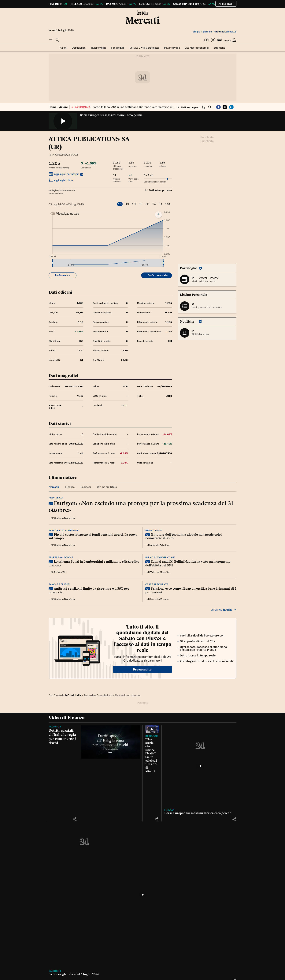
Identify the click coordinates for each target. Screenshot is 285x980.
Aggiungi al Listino (61, 181)
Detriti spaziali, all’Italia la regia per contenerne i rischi (62, 737)
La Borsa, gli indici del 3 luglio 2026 (74, 974)
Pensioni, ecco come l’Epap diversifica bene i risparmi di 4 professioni (191, 590)
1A (154, 204)
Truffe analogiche (61, 557)
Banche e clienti (59, 584)
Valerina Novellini (160, 572)
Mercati (143, 20)
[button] (51, 40)
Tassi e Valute (99, 48)
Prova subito (142, 669)
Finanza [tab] (70, 487)
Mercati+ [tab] (54, 487)
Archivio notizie (224, 610)
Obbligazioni (79, 48)
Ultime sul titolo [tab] (107, 487)
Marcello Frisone (159, 599)
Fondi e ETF (118, 48)
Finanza (169, 810)
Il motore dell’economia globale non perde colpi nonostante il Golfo (183, 536)
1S (127, 204)
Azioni (63, 48)
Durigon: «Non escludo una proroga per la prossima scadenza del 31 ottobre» (141, 507)
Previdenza (56, 498)
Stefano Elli (60, 572)
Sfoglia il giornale (202, 32)
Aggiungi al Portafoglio (64, 175)
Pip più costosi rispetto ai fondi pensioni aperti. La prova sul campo (93, 536)
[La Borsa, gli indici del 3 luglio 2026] (142, 895)
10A (168, 204)
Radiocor (55, 727)
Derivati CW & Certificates (144, 48)
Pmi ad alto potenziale (160, 557)
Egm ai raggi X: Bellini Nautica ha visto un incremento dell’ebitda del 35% (188, 563)
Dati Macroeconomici (197, 48)
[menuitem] (108, 263)
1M (134, 204)
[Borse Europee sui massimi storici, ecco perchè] (200, 766)
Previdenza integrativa (64, 530)
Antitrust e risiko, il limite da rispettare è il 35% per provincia (89, 590)
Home (52, 107)
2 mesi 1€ (225, 32)
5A (161, 204)
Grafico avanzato (158, 275)
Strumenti (219, 48)
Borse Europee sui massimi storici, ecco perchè (111, 115)
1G (120, 204)
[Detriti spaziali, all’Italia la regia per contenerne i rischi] (110, 742)
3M (141, 204)
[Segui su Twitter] (213, 40)
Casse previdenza (157, 584)
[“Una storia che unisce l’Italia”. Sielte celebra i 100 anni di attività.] (152, 729)
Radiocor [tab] (86, 487)
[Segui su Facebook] (207, 40)
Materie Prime (172, 48)
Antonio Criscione (160, 545)
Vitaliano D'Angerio (64, 518)
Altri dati (226, 4)
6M (147, 204)
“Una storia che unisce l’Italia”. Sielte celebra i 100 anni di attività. (151, 755)
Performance (63, 275)
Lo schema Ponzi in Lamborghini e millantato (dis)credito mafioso (94, 563)
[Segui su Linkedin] (220, 40)
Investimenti (154, 530)
